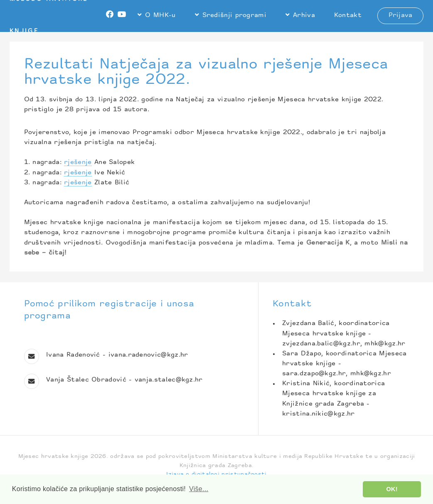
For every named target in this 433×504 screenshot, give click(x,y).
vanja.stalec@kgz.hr (169, 380)
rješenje (78, 163)
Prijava (401, 16)
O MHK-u (160, 16)
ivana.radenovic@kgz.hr (148, 355)
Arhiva (304, 16)
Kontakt (348, 16)
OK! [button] (392, 489)
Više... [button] (199, 489)
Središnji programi (235, 16)
